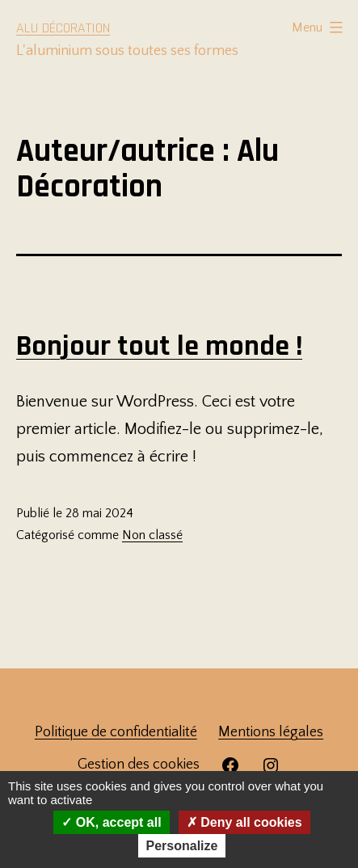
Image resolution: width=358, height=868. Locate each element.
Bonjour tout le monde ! (159, 346)
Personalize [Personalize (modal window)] (182, 846)
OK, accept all (111, 822)
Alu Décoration (63, 28)
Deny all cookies (244, 822)
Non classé (152, 535)
